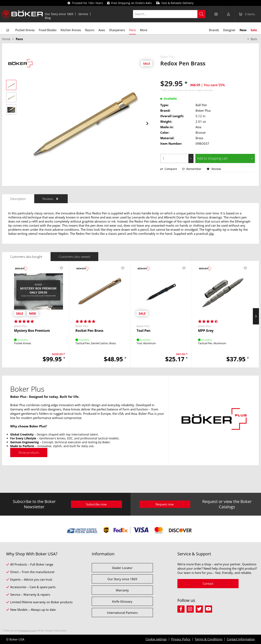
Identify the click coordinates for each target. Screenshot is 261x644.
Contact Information (241, 639)
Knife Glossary (122, 601)
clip (211, 234)
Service (83, 14)
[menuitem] (59, 14)
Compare (169, 169)
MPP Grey (206, 331)
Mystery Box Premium (32, 331)
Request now (165, 504)
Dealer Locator (122, 568)
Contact (208, 583)
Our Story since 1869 (59, 14)
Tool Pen (144, 331)
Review (214, 169)
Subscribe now (96, 504)
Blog (48, 18)
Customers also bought (26, 257)
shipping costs (181, 90)
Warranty (122, 590)
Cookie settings (156, 639)
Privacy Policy (181, 639)
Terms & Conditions (209, 639)
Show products (29, 452)
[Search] (201, 14)
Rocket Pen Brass (89, 331)
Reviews (51, 199)
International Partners (122, 613)
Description (18, 199)
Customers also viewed (74, 257)
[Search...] (169, 14)
